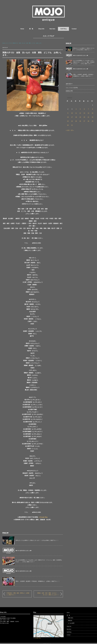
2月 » (72, 130)
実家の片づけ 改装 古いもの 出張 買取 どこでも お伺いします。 (28, 43)
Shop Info (41, 29)
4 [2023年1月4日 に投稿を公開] (76, 109)
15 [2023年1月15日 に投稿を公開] (93, 113)
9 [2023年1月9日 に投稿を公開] (68, 113)
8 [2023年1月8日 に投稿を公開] (93, 109)
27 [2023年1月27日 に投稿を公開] (84, 121)
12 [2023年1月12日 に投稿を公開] (80, 113)
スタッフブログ (48, 36)
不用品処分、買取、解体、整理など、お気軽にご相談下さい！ (18, 594)
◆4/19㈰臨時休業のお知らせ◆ (23, 551)
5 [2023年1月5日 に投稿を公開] (80, 109)
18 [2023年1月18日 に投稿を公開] (76, 117)
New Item (52, 29)
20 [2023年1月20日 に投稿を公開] (84, 117)
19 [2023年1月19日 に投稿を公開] (80, 117)
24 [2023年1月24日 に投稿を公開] (72, 121)
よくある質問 (71, 623)
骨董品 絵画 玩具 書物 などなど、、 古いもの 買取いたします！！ (49, 594)
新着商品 (68, 91)
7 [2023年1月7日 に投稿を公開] (88, 109)
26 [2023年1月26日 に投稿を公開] (80, 121)
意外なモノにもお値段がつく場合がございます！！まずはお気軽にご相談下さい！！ (37, 540)
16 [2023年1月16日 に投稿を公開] (68, 117)
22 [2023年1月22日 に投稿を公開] (93, 117)
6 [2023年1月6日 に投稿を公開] (84, 109)
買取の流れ (71, 618)
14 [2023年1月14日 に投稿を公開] (88, 113)
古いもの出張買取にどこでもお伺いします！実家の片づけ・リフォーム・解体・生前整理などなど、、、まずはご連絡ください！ (84, 62)
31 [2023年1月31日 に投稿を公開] (72, 125)
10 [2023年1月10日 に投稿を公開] (72, 113)
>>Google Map (43, 517)
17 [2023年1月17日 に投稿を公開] (72, 117)
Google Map (38, 638)
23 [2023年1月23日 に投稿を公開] (68, 121)
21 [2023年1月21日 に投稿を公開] (88, 117)
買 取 (31, 29)
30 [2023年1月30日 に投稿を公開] (68, 125)
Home (22, 29)
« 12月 (68, 130)
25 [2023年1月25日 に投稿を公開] (76, 121)
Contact (74, 29)
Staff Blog (63, 29)
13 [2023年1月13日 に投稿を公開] (84, 113)
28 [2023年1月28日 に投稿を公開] (88, 121)
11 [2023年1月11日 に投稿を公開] (76, 113)
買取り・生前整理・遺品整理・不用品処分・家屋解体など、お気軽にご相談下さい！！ (38, 581)
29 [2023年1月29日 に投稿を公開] (93, 121)
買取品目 (70, 621)
